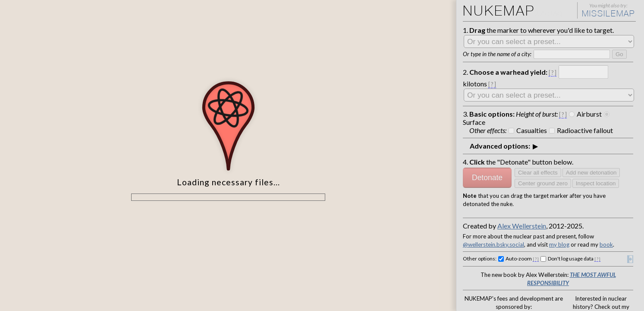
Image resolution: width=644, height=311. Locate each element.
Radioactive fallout (571, 110)
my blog (547, 203)
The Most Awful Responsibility (587, 230)
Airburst (575, 103)
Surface (605, 103)
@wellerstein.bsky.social (490, 203)
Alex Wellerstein (522, 187)
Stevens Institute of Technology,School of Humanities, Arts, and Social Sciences (535, 292)
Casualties (525, 110)
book (586, 203)
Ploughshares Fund (492, 281)
